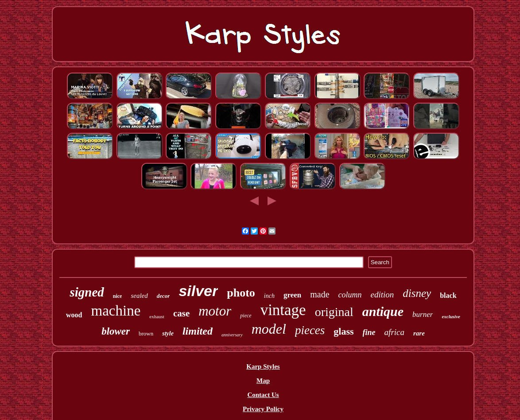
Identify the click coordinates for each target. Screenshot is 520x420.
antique (383, 311)
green (292, 295)
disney (417, 293)
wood (74, 315)
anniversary (232, 335)
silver (198, 291)
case (181, 313)
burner (423, 314)
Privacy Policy (263, 409)
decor (163, 296)
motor (215, 311)
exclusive (451, 316)
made (320, 294)
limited (198, 331)
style (168, 333)
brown (146, 333)
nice (118, 296)
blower (116, 331)
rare (419, 333)
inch (269, 296)
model (269, 329)
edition (382, 295)
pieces (310, 330)
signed (87, 292)
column (350, 295)
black (448, 295)
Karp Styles (263, 366)
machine (116, 311)
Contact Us (263, 395)
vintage (283, 310)
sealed (139, 296)
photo (241, 293)
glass (343, 331)
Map (263, 381)
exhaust (157, 316)
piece (246, 316)
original (334, 312)
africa (394, 332)
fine (369, 332)
